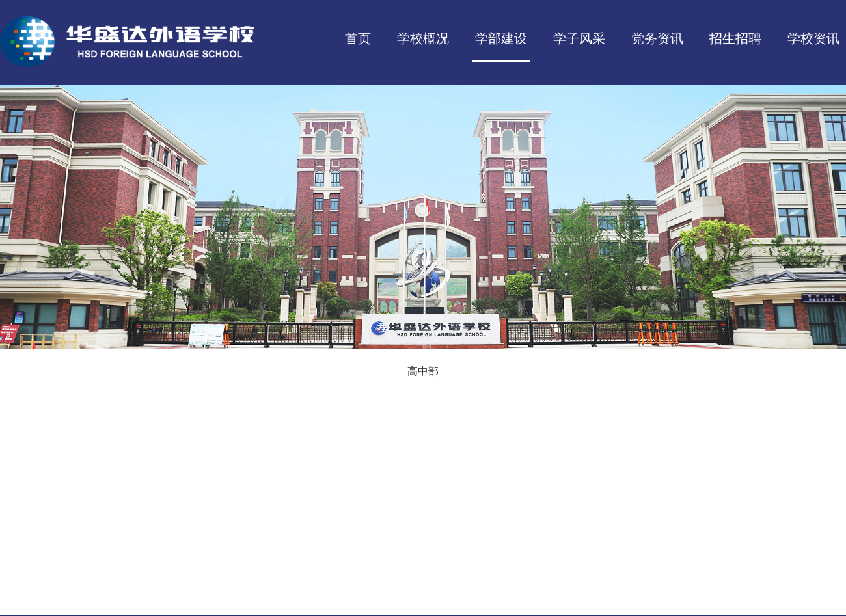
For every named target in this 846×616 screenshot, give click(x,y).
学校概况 (423, 38)
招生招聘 (735, 38)
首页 (358, 38)
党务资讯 (657, 38)
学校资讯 (813, 38)
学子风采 (579, 38)
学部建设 (501, 38)
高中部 (423, 371)
